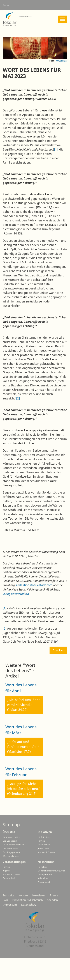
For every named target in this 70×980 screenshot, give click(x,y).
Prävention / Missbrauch (28, 900)
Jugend (6, 871)
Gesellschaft (44, 845)
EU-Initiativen (44, 837)
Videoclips (43, 878)
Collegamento (45, 874)
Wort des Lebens (11, 856)
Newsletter (39, 895)
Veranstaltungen (14, 862)
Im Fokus (42, 867)
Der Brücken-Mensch (13, 845)
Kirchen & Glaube (46, 852)
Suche (6, 5)
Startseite (8, 895)
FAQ (5, 900)
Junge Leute (44, 849)
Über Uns (9, 832)
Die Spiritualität (10, 849)
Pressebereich (45, 882)
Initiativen (45, 832)
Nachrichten (46, 862)
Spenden (52, 900)
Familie (41, 841)
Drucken (58, 650)
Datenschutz (29, 905)
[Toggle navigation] (63, 19)
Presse (54, 895)
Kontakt (23, 895)
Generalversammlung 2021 (51, 871)
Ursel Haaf (62, 61)
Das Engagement (11, 852)
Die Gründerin (10, 841)
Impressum (10, 905)
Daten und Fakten (11, 837)
